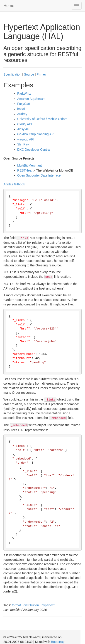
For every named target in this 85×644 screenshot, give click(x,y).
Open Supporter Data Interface (39, 175)
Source (29, 74)
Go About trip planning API (36, 134)
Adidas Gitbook (14, 184)
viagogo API (26, 139)
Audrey (22, 114)
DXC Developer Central (34, 150)
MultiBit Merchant (29, 165)
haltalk (22, 109)
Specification (12, 74)
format (16, 605)
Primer (41, 74)
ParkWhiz (24, 93)
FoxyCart (24, 104)
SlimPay (23, 144)
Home (9, 6)
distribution (31, 605)
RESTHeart (25, 170)
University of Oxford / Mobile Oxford (42, 119)
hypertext (48, 605)
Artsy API (24, 129)
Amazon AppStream (31, 99)
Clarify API (25, 124)
